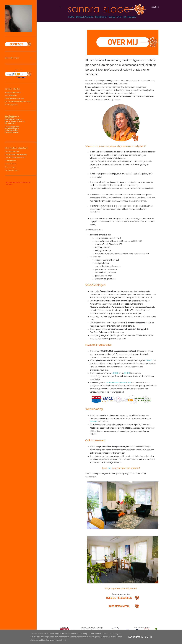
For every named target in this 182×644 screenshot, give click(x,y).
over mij (121, 17)
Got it (149, 637)
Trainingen (101, 17)
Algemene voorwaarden (13, 92)
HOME (71, 17)
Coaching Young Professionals (15, 157)
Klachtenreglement (11, 105)
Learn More (136, 637)
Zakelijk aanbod (85, 17)
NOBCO (115, 373)
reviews (132, 17)
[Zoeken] (155, 7)
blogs (112, 17)
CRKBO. (149, 360)
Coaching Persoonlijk (12, 151)
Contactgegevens (11, 161)
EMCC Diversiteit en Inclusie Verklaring (18, 102)
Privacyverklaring (11, 95)
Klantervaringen (10, 167)
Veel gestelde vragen (11, 170)
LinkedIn (94, 422)
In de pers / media (10, 164)
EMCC (127, 373)
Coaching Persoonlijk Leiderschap (16, 154)
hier (110, 468)
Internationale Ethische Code (119, 383)
